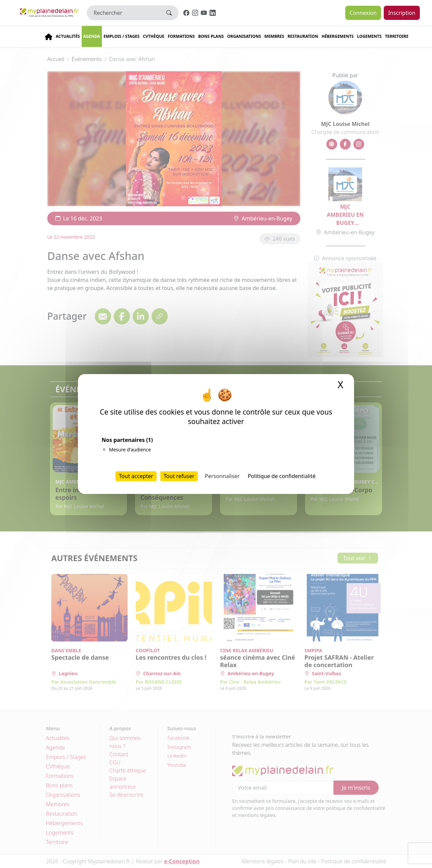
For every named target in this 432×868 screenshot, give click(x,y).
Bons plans (211, 36)
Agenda (92, 36)
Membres (274, 36)
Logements (369, 36)
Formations (181, 36)
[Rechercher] (123, 13)
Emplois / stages (122, 36)
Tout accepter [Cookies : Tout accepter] (136, 476)
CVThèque (154, 36)
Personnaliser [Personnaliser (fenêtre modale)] (222, 476)
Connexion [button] (363, 13)
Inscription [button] (402, 13)
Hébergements (338, 36)
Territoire (397, 36)
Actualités (68, 36)
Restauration (303, 36)
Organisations (244, 36)
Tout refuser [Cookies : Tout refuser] (179, 476)
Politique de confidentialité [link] (282, 476)
